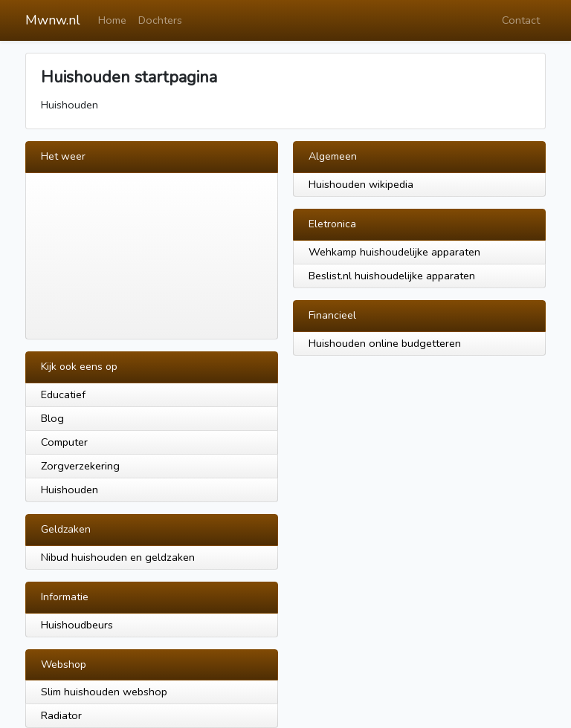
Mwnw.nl (53, 20)
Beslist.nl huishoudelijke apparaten (392, 276)
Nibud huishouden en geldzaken (118, 557)
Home (112, 20)
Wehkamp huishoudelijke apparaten (394, 252)
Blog (52, 418)
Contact (521, 20)
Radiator (61, 715)
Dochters (160, 20)
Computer (64, 442)
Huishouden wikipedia (361, 184)
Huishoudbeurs (77, 625)
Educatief (63, 394)
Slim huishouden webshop (104, 692)
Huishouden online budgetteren (385, 343)
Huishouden (70, 490)
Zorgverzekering (80, 466)
